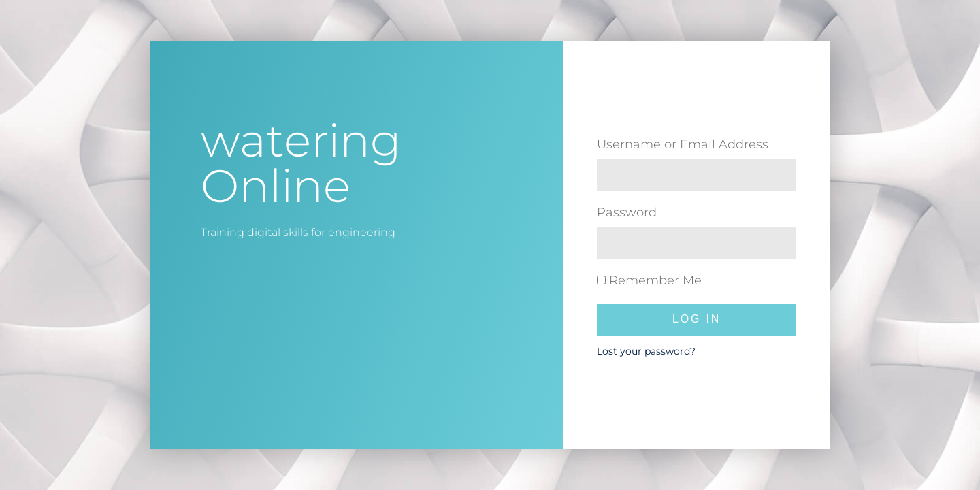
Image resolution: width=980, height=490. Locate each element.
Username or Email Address (683, 144)
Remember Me (649, 280)
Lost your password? (646, 351)
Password (627, 212)
